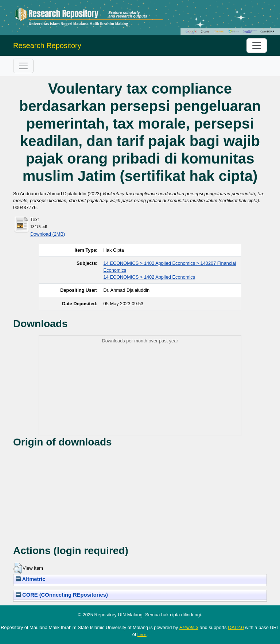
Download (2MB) (48, 234)
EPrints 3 (189, 627)
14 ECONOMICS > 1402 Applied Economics (149, 277)
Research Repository (47, 46)
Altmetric (30, 579)
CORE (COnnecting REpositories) (62, 595)
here (142, 635)
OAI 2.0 (236, 627)
